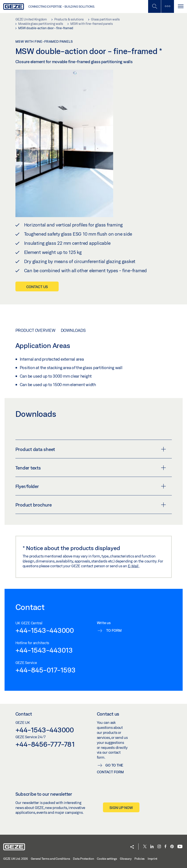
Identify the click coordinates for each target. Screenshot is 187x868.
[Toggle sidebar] (167, 6)
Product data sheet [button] (91, 449)
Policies (140, 859)
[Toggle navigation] (180, 6)
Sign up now (121, 808)
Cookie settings (107, 859)
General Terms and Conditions (50, 859)
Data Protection (83, 859)
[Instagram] (159, 847)
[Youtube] (180, 847)
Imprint (152, 859)
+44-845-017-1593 (46, 670)
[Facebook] (165, 847)
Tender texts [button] (91, 468)
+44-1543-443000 (45, 630)
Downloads (73, 330)
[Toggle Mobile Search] (154, 6)
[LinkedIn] (152, 847)
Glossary (126, 859)
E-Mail (134, 566)
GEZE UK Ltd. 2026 (16, 859)
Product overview (35, 330)
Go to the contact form (110, 768)
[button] (132, 847)
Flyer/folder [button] (91, 486)
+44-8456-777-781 (45, 744)
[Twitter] (145, 847)
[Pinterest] (172, 847)
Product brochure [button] (91, 505)
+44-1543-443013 (44, 650)
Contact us (37, 287)
